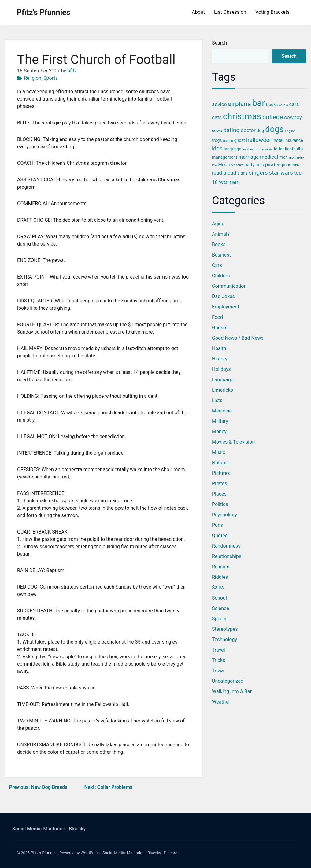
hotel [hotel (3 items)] (278, 140)
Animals (221, 234)
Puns (217, 525)
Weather (221, 702)
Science (220, 608)
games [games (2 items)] (228, 141)
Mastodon (54, 829)
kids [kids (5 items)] (217, 148)
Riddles (220, 577)
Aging (218, 224)
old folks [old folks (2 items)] (237, 165)
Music (218, 452)
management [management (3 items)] (225, 157)
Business (222, 255)
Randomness (226, 546)
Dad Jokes (223, 296)
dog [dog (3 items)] (260, 131)
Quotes (220, 536)
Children (221, 276)
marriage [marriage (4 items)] (249, 157)
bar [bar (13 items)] (258, 103)
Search (219, 43)
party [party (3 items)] (250, 165)
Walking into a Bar (232, 691)
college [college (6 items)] (273, 117)
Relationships (227, 556)
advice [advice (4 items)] (219, 104)
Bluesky (77, 829)
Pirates (220, 484)
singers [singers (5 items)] (258, 173)
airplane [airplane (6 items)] (239, 104)
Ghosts (220, 328)
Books (219, 244)
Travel (218, 650)
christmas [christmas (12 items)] (242, 116)
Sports (51, 78)
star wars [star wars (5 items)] (281, 173)
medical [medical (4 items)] (269, 157)
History (220, 359)
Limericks (222, 390)
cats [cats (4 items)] (217, 117)
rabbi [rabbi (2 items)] (296, 165)
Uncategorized (228, 681)
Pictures (221, 473)
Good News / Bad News (238, 338)
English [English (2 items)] (290, 131)
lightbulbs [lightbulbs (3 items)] (294, 149)
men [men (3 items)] (283, 157)
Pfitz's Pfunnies (44, 12)
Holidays (221, 369)
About (198, 12)
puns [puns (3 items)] (287, 165)
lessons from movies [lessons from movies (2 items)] (258, 149)
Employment (226, 307)
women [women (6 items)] (230, 182)
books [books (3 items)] (272, 105)
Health (219, 348)
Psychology (224, 515)
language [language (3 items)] (233, 149)
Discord (171, 853)
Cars (217, 265)
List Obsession (230, 12)
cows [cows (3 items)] (217, 131)
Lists (217, 400)
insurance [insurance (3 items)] (294, 140)
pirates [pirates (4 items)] (273, 164)
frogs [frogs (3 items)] (217, 140)
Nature (219, 463)
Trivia (218, 671)
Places (219, 494)
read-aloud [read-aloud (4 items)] (224, 173)
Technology (224, 639)
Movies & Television (233, 442)
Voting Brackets (272, 12)
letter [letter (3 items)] (279, 149)
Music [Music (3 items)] (224, 165)
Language (223, 380)
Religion (33, 78)
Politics (220, 504)
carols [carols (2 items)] (283, 105)
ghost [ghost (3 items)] (240, 140)
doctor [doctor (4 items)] (248, 130)
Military (220, 421)
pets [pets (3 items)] (260, 165)
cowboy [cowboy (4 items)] (293, 117)
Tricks (218, 660)
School (219, 598)
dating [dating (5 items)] (231, 130)
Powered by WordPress (80, 853)
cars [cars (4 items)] (294, 104)
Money (219, 432)
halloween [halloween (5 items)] (259, 140)
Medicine (222, 411)
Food (217, 317)
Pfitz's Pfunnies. (44, 853)
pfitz (72, 71)
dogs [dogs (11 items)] (274, 129)
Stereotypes (225, 629)
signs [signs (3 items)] (242, 173)
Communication (229, 286)
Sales (218, 587)
